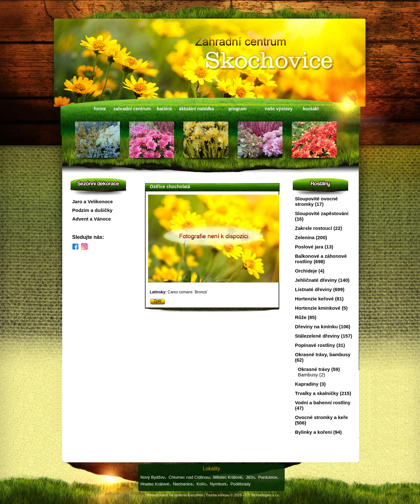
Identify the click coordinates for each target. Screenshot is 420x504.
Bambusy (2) (311, 375)
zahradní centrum (132, 109)
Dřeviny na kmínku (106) (323, 327)
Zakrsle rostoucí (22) (319, 228)
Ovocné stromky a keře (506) (321, 420)
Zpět (157, 301)
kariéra (164, 109)
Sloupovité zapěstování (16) (322, 216)
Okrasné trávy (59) (319, 369)
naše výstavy (278, 109)
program (238, 109)
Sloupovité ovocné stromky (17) (316, 201)
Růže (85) (306, 317)
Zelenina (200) (311, 237)
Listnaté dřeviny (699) (320, 289)
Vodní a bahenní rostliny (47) (323, 405)
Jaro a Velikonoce (92, 202)
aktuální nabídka (197, 109)
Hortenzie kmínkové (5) (321, 308)
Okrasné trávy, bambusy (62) (323, 357)
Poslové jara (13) (314, 247)
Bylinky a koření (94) (318, 432)
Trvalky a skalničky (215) (323, 393)
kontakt (311, 109)
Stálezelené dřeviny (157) (323, 336)
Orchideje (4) (310, 271)
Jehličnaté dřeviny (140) (322, 280)
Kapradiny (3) (310, 384)
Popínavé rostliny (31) (320, 345)
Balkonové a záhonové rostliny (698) (321, 259)
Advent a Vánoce (92, 219)
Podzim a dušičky (92, 210)
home (100, 109)
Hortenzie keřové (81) (319, 299)
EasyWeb (196, 495)
